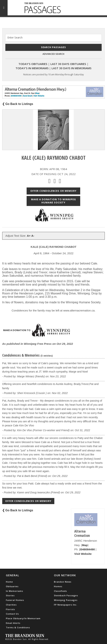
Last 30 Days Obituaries (68, 64)
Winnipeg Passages (66, 600)
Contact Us (12, 614)
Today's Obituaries (33, 64)
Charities (11, 605)
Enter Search (15, 37)
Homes (58, 586)
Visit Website (83, 554)
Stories (10, 595)
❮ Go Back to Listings (18, 104)
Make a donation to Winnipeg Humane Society (53, 201)
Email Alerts (13, 623)
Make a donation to (37, 330)
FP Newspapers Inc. (66, 605)
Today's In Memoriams (32, 68)
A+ (29, 236)
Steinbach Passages (66, 595)
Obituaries (12, 586)
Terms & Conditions (18, 627)
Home (9, 582)
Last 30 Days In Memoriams (72, 68)
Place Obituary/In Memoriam (23, 618)
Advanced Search (53, 54)
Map (85, 545)
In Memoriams (15, 591)
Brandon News (63, 582)
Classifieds (60, 591)
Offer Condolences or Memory (53, 191)
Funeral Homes (15, 600)
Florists (10, 609)
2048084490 (87, 549)
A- (33, 236)
